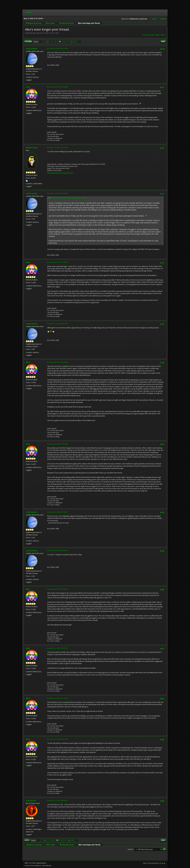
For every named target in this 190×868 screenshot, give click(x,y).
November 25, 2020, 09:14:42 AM (57, 193)
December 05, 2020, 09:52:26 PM (57, 551)
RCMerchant (32, 148)
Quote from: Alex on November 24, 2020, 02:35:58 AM (69, 198)
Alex (28, 87)
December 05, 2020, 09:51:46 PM (57, 512)
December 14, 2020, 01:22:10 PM (57, 698)
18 (55, 42)
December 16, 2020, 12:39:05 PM (57, 801)
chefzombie (32, 49)
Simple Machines (41, 863)
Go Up (27, 840)
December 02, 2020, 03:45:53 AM (57, 444)
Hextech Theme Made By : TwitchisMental (38, 866)
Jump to (131, 849)
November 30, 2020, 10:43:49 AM (57, 362)
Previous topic (149, 35)
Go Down (28, 42)
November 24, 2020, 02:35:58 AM (57, 87)
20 (64, 42)
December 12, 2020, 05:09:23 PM (57, 648)
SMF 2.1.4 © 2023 (30, 863)
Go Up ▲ (162, 863)
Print (163, 42)
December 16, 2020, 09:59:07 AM (57, 739)
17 (51, 42)
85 (75, 42)
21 (69, 42)
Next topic (160, 35)
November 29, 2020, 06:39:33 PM (57, 324)
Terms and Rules (153, 863)
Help (144, 863)
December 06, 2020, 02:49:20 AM (57, 589)
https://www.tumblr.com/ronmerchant (60, 172)
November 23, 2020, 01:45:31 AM (57, 49)
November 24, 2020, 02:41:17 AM (57, 148)
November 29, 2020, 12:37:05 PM (57, 262)
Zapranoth (31, 801)
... (48, 42)
